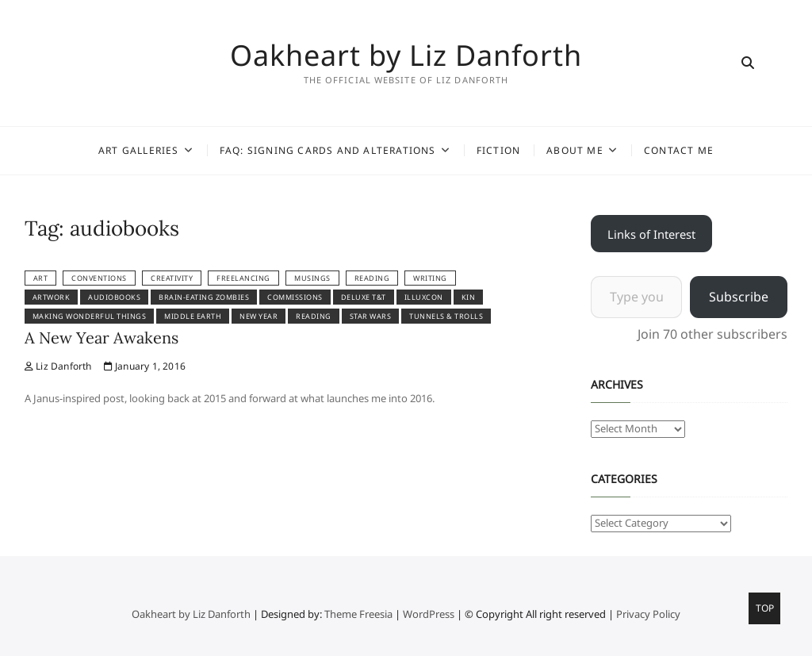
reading (372, 278)
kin (469, 297)
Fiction (498, 150)
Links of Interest (651, 234)
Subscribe (739, 297)
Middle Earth (193, 316)
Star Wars (371, 316)
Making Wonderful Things (90, 316)
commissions (295, 297)
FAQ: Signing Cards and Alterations (328, 150)
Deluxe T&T (364, 297)
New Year (259, 316)
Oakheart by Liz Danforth (406, 56)
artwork (52, 297)
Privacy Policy (648, 614)
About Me (575, 150)
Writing (430, 278)
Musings (312, 278)
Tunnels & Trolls (446, 316)
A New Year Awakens (101, 338)
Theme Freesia (358, 614)
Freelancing (243, 278)
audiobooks (114, 297)
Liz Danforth (58, 366)
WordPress (429, 614)
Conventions (99, 278)
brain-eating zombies (204, 297)
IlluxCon (424, 297)
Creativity (172, 278)
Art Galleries (139, 150)
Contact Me (679, 150)
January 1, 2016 (145, 366)
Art (41, 278)
